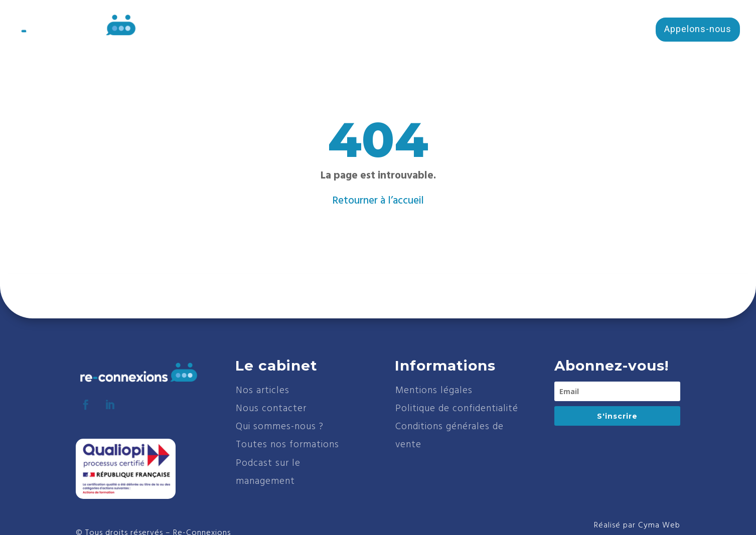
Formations (434, 31)
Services (502, 31)
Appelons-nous (698, 29)
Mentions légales (434, 391)
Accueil (331, 31)
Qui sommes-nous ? (280, 427)
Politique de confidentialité (457, 409)
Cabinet (378, 31)
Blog (555, 31)
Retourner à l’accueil (378, 201)
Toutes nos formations (287, 445)
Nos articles (263, 391)
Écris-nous (610, 29)
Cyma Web (659, 525)
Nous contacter (271, 409)
